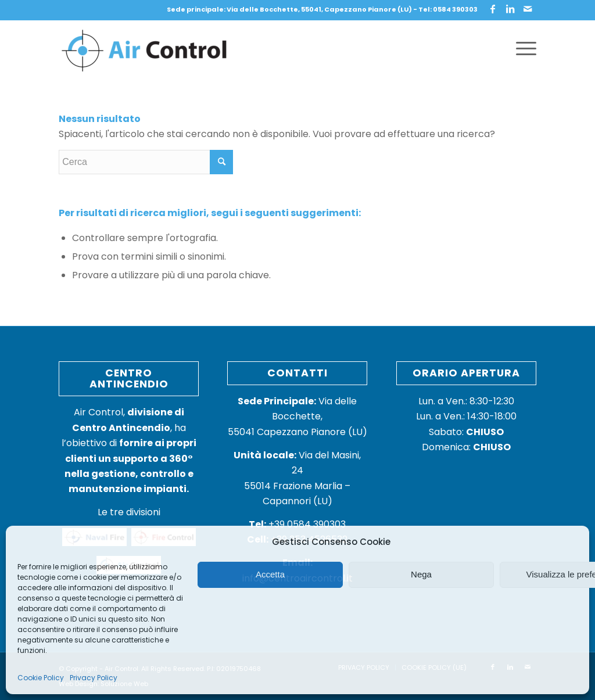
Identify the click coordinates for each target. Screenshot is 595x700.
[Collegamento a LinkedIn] (510, 9)
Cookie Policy (41, 678)
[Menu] (522, 49)
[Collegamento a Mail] (528, 9)
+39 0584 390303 (297, 524)
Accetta (270, 574)
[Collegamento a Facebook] (493, 9)
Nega (421, 574)
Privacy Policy (94, 678)
